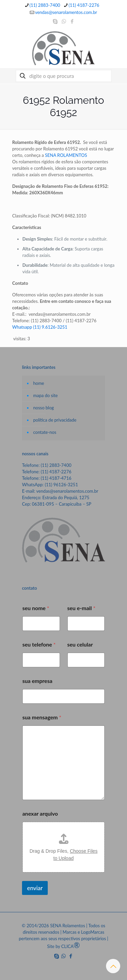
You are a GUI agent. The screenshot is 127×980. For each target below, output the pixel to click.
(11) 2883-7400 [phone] (45, 5)
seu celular (80, 644)
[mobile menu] (118, 41)
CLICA (71, 946)
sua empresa (37, 681)
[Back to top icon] (113, 966)
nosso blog (44, 408)
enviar (35, 888)
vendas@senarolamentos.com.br (67, 491)
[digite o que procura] (64, 76)
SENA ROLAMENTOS (66, 155)
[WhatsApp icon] (64, 21)
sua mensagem (42, 717)
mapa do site (45, 395)
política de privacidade (55, 420)
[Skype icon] (55, 21)
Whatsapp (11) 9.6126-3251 (40, 327)
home (39, 383)
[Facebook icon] (72, 21)
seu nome (36, 608)
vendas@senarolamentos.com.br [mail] (66, 12)
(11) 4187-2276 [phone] (84, 5)
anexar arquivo (40, 813)
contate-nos (45, 432)
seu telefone (39, 644)
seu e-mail (81, 608)
